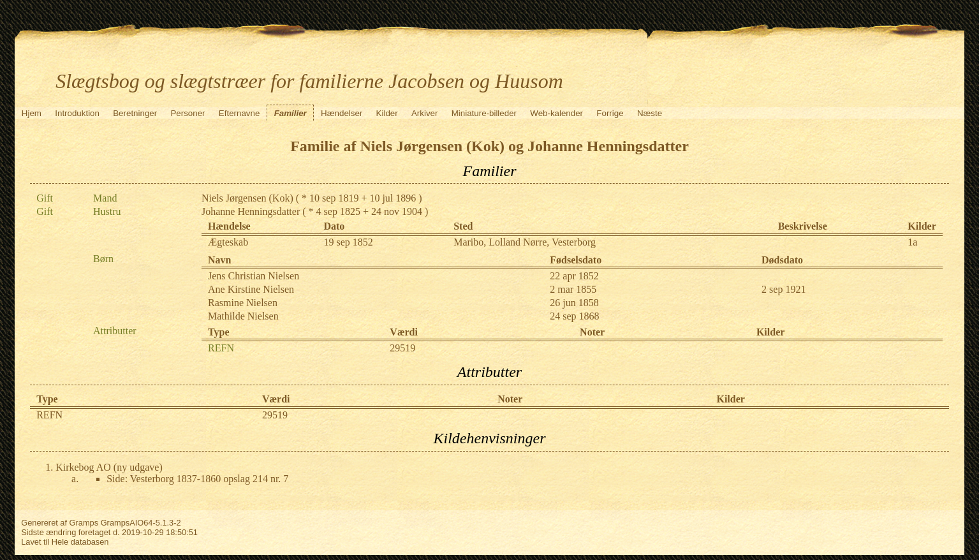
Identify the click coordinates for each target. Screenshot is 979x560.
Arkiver (424, 113)
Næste (650, 113)
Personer (188, 113)
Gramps (84, 523)
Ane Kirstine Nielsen (251, 289)
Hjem (32, 113)
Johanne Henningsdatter (251, 211)
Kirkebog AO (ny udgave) (109, 467)
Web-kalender (556, 113)
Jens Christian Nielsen (254, 276)
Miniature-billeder (484, 113)
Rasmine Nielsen (243, 303)
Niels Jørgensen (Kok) (247, 198)
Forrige (610, 113)
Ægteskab (228, 242)
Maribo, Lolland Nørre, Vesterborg (525, 242)
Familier (291, 113)
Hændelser (342, 113)
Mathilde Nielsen (243, 316)
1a (912, 242)
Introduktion (77, 113)
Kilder (387, 113)
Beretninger (135, 113)
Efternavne (239, 113)
